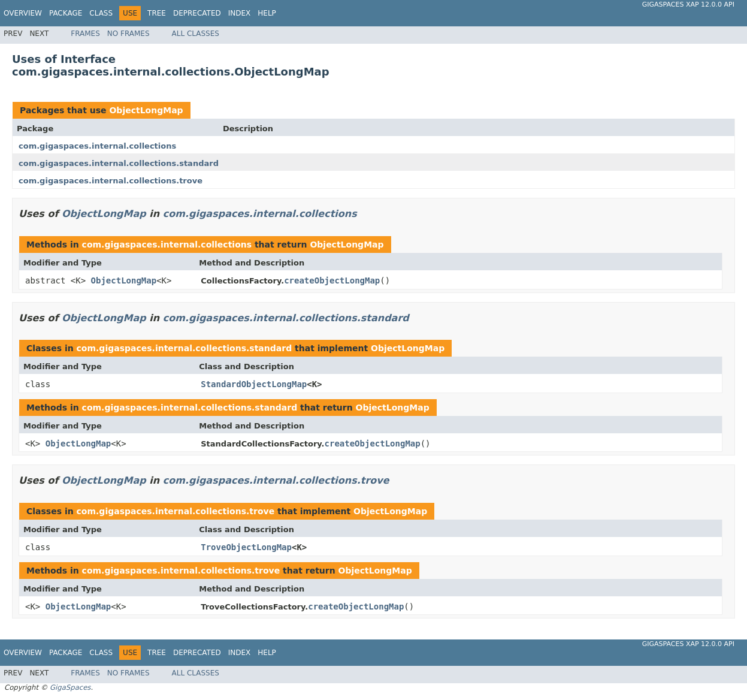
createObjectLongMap (332, 280)
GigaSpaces (70, 687)
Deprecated (197, 13)
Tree (157, 13)
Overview (23, 13)
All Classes (196, 34)
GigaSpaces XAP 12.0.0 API (688, 4)
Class (101, 13)
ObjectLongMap (146, 110)
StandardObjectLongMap (254, 384)
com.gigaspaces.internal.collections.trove (111, 181)
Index (240, 13)
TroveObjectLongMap (246, 547)
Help (267, 13)
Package (66, 13)
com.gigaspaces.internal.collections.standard (119, 163)
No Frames (128, 34)
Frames (85, 34)
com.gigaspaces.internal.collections (97, 146)
